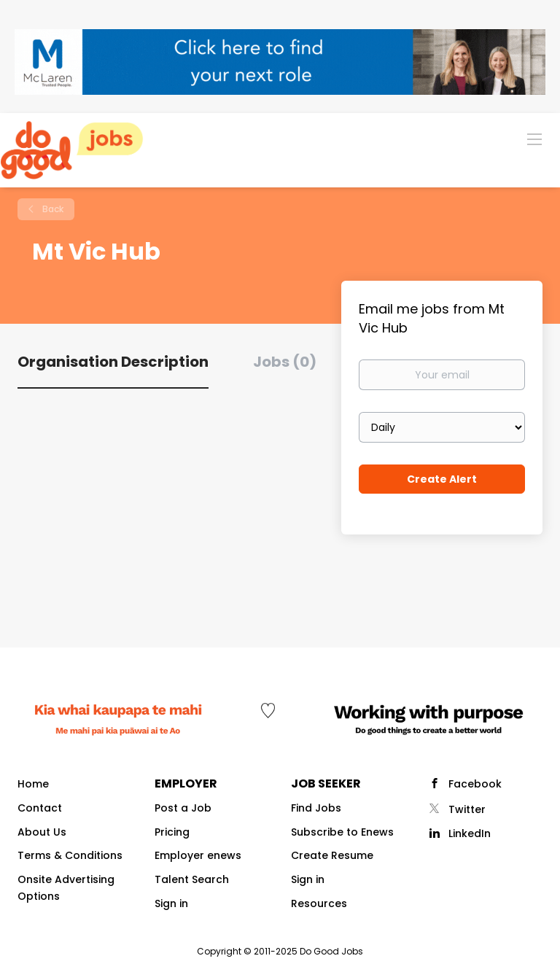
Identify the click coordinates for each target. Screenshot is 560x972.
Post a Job (183, 808)
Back (52, 209)
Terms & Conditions (70, 855)
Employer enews (198, 855)
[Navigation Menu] (534, 139)
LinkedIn (470, 833)
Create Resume (332, 855)
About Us (42, 832)
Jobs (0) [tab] (285, 362)
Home (33, 784)
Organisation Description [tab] (113, 362)
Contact (40, 808)
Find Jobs (316, 808)
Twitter (467, 809)
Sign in (171, 903)
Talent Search (192, 879)
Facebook (475, 784)
